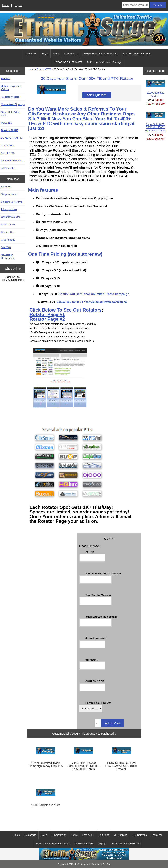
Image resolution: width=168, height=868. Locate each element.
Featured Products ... (12, 161)
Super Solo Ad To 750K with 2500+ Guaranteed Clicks (155, 122)
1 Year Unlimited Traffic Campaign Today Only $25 (46, 765)
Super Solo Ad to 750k (10, 114)
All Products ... (9, 168)
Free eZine (88, 835)
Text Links (104, 835)
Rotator (38, 314)
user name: (92, 660)
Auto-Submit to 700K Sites (137, 54)
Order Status (8, 240)
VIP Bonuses (120, 835)
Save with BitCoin (84, 844)
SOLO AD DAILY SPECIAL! (126, 844)
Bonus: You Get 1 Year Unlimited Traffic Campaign (94, 294)
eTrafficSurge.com (82, 864)
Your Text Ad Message (98, 595)
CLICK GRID (8, 146)
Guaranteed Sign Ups (13, 104)
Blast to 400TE (44, 69)
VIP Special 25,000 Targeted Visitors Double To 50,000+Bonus (84, 766)
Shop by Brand (9, 194)
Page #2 (56, 319)
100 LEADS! (8, 153)
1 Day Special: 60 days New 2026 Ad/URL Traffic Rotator (121, 766)
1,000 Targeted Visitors (46, 805)
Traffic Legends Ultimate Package (104, 62)
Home (6, 5)
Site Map (6, 247)
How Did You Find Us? (99, 703)
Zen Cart (107, 864)
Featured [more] (155, 71)
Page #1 (56, 314)
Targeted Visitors (10, 97)
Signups (102, 844)
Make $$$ (6, 123)
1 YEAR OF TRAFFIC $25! (68, 62)
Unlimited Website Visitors (11, 88)
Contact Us (31, 54)
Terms (56, 54)
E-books (6, 78)
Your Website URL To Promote (103, 573)
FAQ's (45, 54)
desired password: (96, 638)
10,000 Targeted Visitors (155, 89)
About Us (6, 187)
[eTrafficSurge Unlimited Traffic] (84, 859)
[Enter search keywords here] (136, 5)
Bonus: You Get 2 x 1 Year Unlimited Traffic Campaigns (91, 302)
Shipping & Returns (12, 202)
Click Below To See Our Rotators (66, 310)
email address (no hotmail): (101, 616)
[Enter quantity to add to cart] (98, 723)
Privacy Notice (9, 209)
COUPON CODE (95, 681)
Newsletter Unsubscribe (8, 256)
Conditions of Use (11, 217)
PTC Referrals (139, 835)
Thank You (157, 835)
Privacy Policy (59, 835)
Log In (18, 5)
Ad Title (90, 552)
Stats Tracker (71, 54)
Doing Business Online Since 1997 (101, 54)
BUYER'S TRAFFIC (12, 138)
